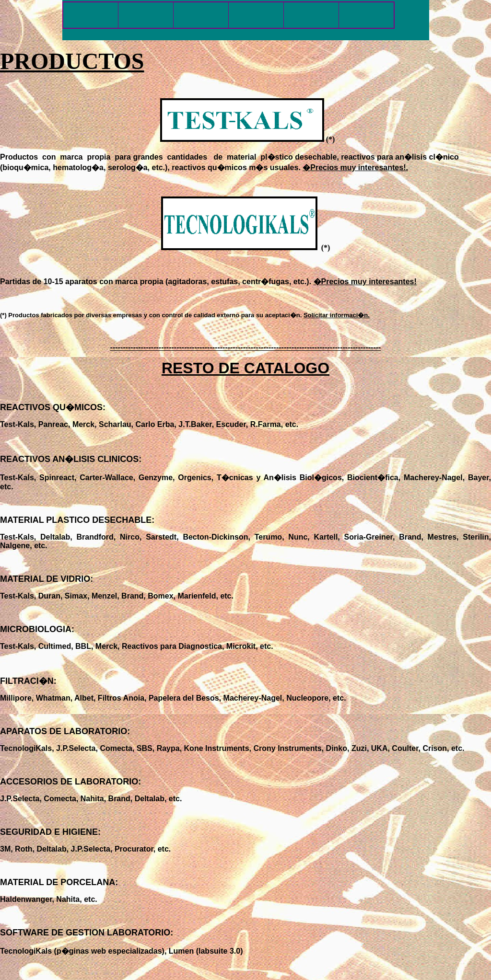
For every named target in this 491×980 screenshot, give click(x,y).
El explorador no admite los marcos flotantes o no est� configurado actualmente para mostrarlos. (246, 20)
